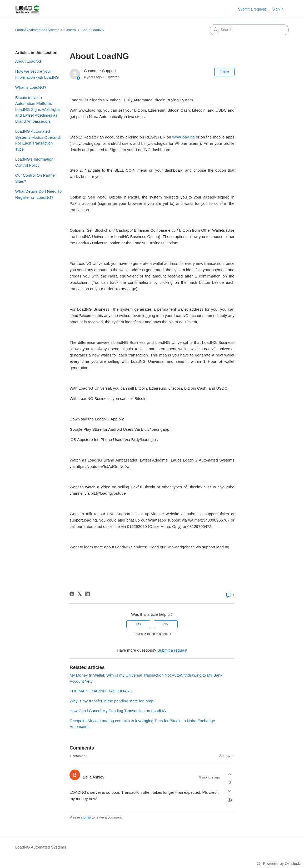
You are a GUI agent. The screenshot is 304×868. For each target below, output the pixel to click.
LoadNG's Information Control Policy (34, 162)
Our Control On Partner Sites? (36, 178)
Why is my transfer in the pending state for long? (112, 701)
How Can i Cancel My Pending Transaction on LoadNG (118, 711)
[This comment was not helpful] (230, 791)
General (71, 30)
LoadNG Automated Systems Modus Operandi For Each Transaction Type (38, 140)
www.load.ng (184, 137)
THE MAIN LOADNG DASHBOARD (101, 691)
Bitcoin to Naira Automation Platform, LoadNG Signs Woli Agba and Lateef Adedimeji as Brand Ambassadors (38, 109)
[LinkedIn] (87, 594)
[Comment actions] (230, 800)
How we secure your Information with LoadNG (37, 74)
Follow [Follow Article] (224, 72)
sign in (86, 817)
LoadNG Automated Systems (37, 30)
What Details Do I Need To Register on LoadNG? (38, 194)
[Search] (249, 30)
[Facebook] (72, 594)
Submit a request (252, 9)
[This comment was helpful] (230, 774)
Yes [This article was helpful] (138, 624)
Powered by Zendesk (281, 863)
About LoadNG (93, 30)
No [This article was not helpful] (166, 624)
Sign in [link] (278, 9)
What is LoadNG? (31, 87)
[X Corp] (80, 594)
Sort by (227, 756)
